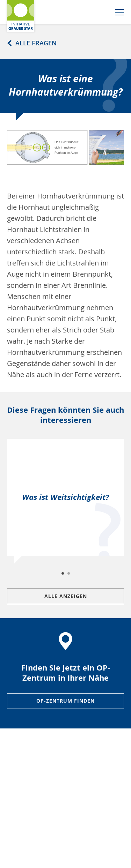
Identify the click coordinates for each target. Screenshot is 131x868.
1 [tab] (63, 574)
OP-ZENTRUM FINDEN (65, 701)
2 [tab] (69, 574)
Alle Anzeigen (66, 596)
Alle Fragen (31, 43)
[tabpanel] (65, 501)
